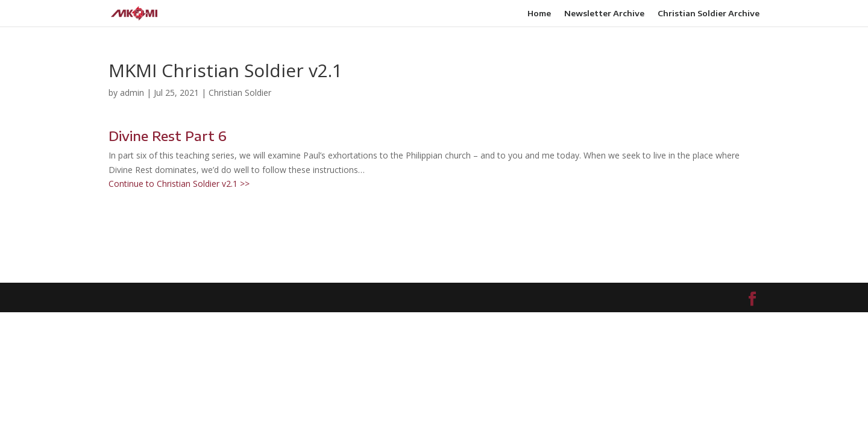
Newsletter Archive (604, 14)
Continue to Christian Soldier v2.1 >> (179, 184)
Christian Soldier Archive (709, 14)
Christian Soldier (240, 93)
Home (539, 14)
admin (132, 93)
